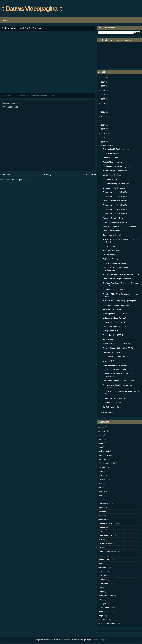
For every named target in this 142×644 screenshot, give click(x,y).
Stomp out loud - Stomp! (112, 251)
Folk (100, 471)
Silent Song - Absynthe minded (115, 365)
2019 (103, 103)
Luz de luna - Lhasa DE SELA (114, 327)
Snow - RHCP (108, 361)
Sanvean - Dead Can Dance (114, 290)
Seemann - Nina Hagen (112, 352)
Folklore (102, 475)
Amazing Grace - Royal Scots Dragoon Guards (121, 274)
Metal (101, 547)
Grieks (101, 487)
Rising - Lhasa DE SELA (112, 331)
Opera (101, 563)
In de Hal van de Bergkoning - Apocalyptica (119, 301)
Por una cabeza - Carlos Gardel (115, 357)
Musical (101, 556)
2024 (103, 82)
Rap (100, 588)
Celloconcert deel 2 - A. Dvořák (115, 197)
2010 (103, 142)
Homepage (48, 175)
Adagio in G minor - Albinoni (114, 218)
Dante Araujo (56, 640)
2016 (103, 116)
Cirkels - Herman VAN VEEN (114, 398)
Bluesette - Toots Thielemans (114, 188)
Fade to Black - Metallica (112, 162)
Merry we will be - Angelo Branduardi (117, 279)
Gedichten (102, 483)
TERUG (5, 20)
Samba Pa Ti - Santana (112, 175)
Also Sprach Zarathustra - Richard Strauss (119, 381)
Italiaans (102, 507)
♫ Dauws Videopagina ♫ (31, 9)
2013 (103, 129)
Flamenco (102, 467)
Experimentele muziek (107, 463)
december (107, 146)
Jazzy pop (102, 519)
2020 (103, 99)
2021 (103, 95)
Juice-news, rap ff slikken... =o (114, 309)
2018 (103, 108)
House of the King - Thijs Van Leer (116, 184)
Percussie (102, 572)
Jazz (100, 515)
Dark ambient (104, 451)
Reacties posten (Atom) (21, 180)
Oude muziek (104, 568)
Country (102, 443)
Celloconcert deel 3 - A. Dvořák (115, 201)
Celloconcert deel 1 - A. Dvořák (115, 192)
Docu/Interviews (105, 455)
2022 (103, 90)
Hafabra (102, 491)
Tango (101, 616)
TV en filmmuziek (105, 608)
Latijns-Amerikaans (106, 535)
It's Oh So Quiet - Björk (112, 407)
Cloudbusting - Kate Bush (113, 403)
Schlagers (102, 604)
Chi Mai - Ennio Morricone (113, 154)
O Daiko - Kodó (109, 246)
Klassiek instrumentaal (107, 523)
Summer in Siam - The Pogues (115, 263)
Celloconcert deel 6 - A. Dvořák (115, 214)
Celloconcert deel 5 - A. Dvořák (22, 28)
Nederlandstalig (104, 559)
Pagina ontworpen (42, 640)
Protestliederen (104, 584)
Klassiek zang (104, 527)
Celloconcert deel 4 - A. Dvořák (115, 205)
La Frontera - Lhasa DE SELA (114, 318)
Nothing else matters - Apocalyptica (116, 305)
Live (100, 539)
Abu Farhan (75, 640)
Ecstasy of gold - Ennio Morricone (116, 149)
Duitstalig (102, 459)
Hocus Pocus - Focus (111, 179)
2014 (103, 125)
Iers (100, 499)
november (107, 412)
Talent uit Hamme (105, 612)
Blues (101, 435)
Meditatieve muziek (106, 543)
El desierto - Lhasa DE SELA (114, 322)
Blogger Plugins (86, 640)
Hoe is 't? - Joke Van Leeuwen (115, 370)
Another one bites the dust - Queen (116, 167)
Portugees (102, 579)
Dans (100, 447)
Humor (101, 495)
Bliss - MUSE (108, 340)
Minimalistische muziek (107, 552)
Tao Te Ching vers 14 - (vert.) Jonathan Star (120, 227)
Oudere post (5, 175)
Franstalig (102, 479)
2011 (103, 138)
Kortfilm (101, 531)
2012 (103, 133)
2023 (103, 86)
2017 (103, 112)
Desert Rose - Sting (110, 158)
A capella (102, 427)
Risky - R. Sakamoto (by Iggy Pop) (116, 222)
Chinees (102, 439)
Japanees (102, 511)
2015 (103, 121)
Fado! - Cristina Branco (112, 231)
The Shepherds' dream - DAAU (115, 314)
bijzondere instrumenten (108, 624)
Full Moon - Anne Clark (112, 259)
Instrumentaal (104, 503)
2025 (103, 78)
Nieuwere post (91, 175)
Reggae (102, 592)
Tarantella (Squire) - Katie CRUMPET (117, 344)
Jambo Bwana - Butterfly (112, 235)
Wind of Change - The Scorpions (115, 171)
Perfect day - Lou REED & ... (114, 335)
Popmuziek (103, 576)
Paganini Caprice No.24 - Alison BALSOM (119, 348)
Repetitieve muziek (106, 596)
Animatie (102, 431)
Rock (100, 600)
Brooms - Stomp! (109, 255)
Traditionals (103, 620)
